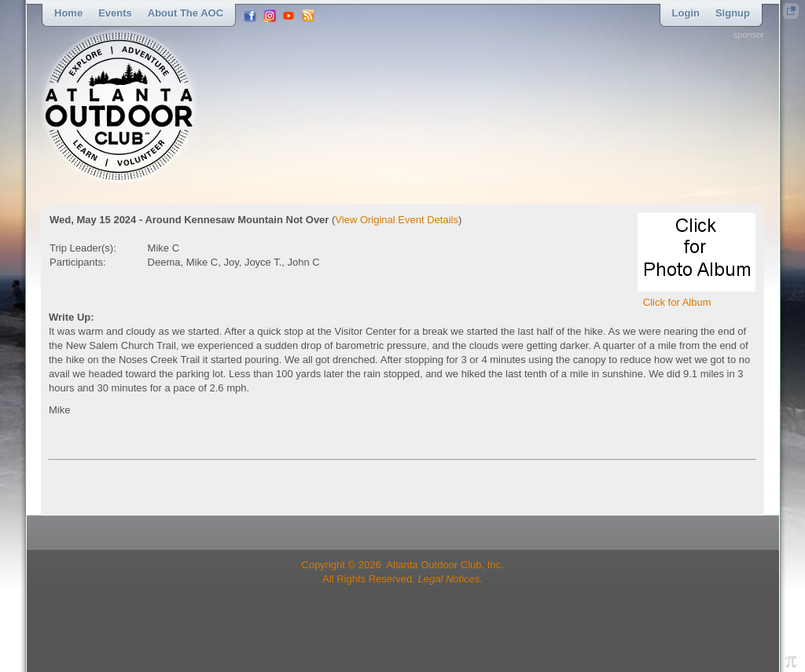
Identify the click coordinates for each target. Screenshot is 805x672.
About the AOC (186, 13)
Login (686, 13)
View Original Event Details (397, 220)
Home (68, 13)
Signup (733, 13)
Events (115, 13)
